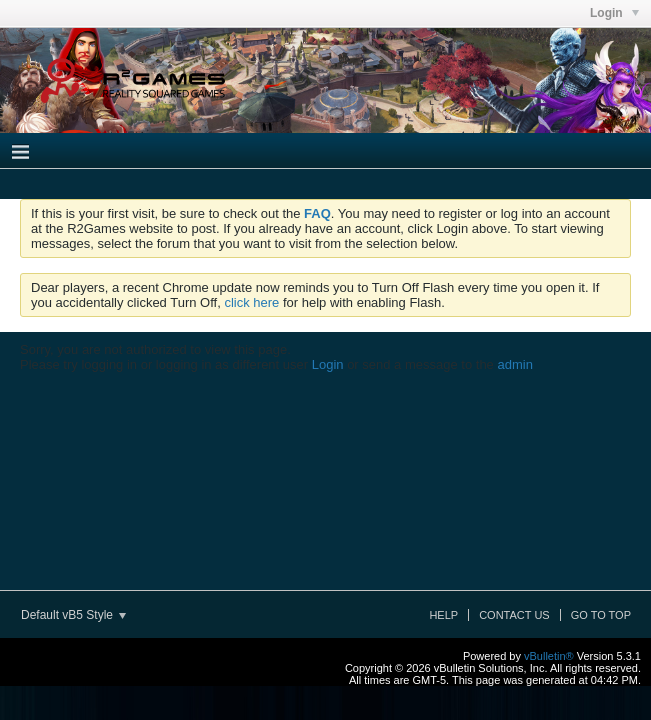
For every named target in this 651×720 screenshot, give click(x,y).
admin (514, 364)
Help (443, 615)
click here (251, 302)
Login (328, 364)
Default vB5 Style (73, 615)
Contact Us (514, 615)
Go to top (601, 615)
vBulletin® (549, 656)
